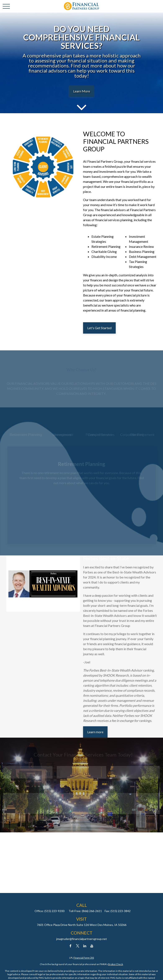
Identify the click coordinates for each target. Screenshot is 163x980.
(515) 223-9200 (54, 911)
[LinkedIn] (85, 946)
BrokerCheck (116, 964)
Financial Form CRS (84, 958)
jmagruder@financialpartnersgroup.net (82, 939)
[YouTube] (92, 946)
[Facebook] (70, 946)
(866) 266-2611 (92, 911)
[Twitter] (78, 946)
